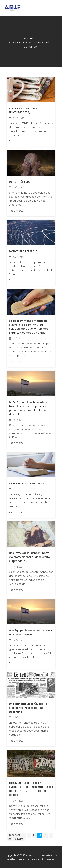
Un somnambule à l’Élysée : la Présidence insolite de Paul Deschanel (28, 708)
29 (9, 839)
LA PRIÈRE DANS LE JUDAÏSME (26, 484)
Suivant (19, 839)
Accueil (29, 38)
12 (34, 835)
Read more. (16, 141)
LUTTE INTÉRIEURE (20, 182)
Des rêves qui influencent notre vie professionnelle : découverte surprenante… (29, 557)
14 (45, 835)
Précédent (14, 835)
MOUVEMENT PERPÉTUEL (24, 251)
